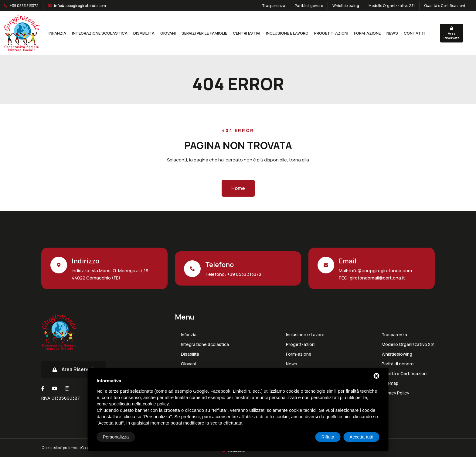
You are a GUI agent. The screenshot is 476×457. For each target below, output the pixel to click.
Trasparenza (274, 6)
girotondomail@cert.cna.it (377, 278)
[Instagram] (67, 388)
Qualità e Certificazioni (445, 6)
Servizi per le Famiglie (204, 33)
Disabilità (144, 33)
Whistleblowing (346, 6)
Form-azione (367, 33)
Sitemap (390, 383)
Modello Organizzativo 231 (392, 6)
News (392, 33)
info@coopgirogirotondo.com (80, 6)
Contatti (415, 33)
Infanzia (57, 33)
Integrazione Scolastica (100, 33)
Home (238, 188)
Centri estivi (246, 33)
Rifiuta (328, 437)
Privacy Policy (395, 393)
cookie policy (156, 404)
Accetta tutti (361, 437)
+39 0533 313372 (24, 6)
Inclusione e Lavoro (287, 33)
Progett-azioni (331, 33)
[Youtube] (55, 388)
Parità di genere (309, 6)
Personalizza (116, 437)
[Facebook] (43, 388)
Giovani (168, 33)
